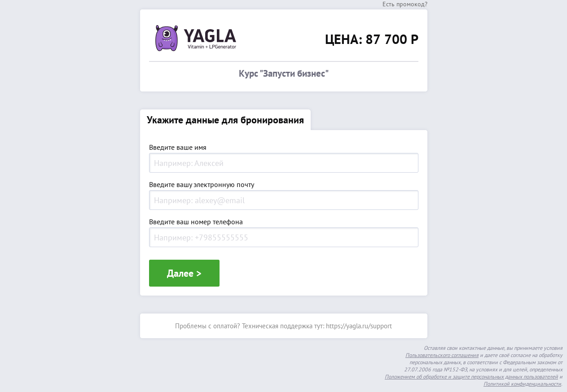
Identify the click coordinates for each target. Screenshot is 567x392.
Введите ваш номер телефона (196, 222)
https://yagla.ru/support (359, 326)
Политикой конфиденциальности (522, 384)
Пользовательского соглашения (442, 355)
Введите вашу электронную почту (202, 185)
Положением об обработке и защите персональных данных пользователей (471, 377)
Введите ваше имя (178, 148)
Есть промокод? (405, 4)
